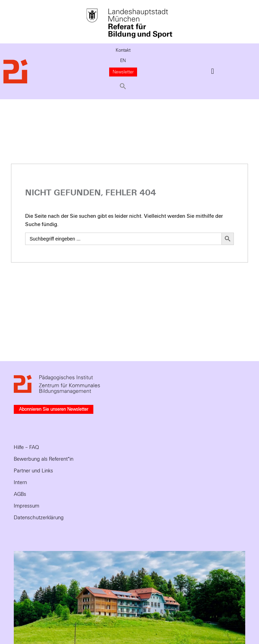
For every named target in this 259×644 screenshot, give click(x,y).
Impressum (27, 506)
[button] (123, 86)
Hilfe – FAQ (26, 447)
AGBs (20, 494)
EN (123, 61)
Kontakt (123, 50)
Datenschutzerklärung (39, 518)
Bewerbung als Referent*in (44, 459)
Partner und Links (33, 471)
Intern (20, 482)
